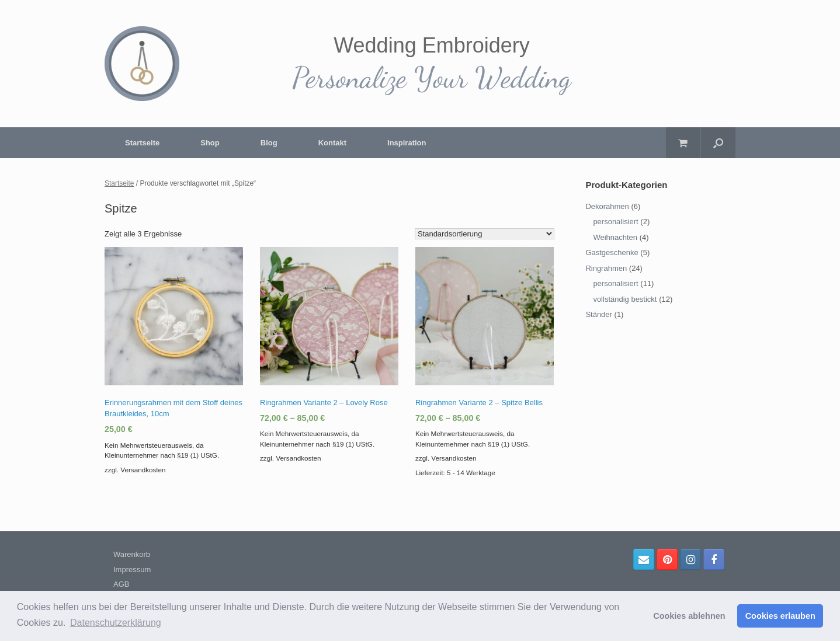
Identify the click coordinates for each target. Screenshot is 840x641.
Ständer (599, 314)
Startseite (142, 143)
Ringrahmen (606, 268)
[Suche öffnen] (718, 143)
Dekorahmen (607, 206)
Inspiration (407, 143)
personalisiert (615, 222)
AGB (121, 584)
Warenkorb (132, 554)
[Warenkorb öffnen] (683, 143)
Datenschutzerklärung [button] (116, 623)
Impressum (132, 569)
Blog (269, 143)
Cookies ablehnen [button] (689, 616)
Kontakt (332, 143)
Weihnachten (615, 237)
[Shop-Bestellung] (485, 234)
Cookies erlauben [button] (780, 616)
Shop (210, 143)
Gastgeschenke (612, 252)
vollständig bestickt (625, 299)
